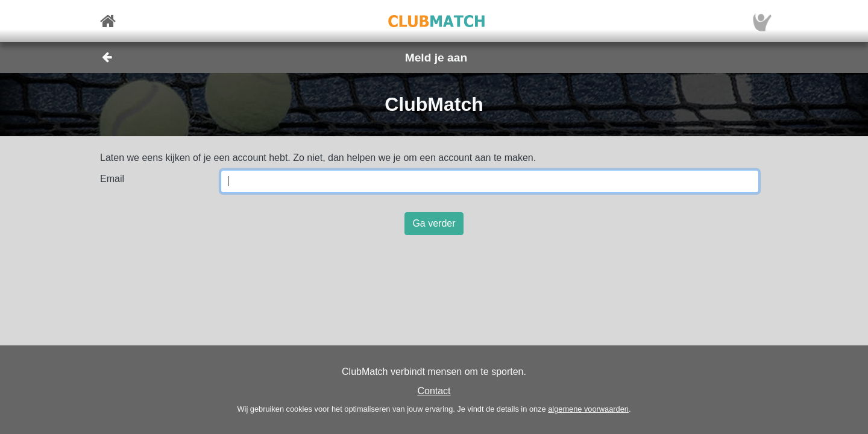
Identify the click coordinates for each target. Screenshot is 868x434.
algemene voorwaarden (588, 409)
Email (112, 179)
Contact (434, 391)
